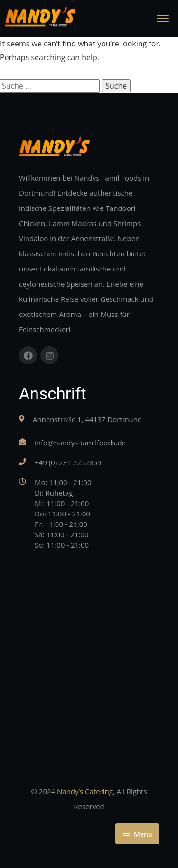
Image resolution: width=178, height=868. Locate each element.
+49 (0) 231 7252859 (68, 462)
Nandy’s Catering (85, 791)
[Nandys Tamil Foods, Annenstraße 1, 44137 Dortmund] (89, 645)
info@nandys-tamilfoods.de (80, 443)
